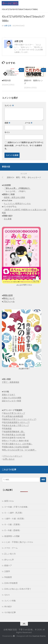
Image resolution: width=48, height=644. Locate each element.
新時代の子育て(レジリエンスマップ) (20, 419)
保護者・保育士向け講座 (14, 197)
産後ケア (8, 565)
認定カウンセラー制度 (12, 401)
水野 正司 (8, 26)
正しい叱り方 (10, 554)
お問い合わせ (9, 459)
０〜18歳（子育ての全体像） (17, 507)
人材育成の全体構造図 (13, 416)
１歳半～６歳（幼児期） (15, 519)
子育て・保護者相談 (11, 382)
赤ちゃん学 (9, 560)
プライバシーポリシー (13, 456)
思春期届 (8, 429)
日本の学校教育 (11, 583)
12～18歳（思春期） (13, 530)
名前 (7, 123)
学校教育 (8, 577)
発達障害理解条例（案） (14, 432)
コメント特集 (10, 601)
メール (29, 123)
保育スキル (9, 501)
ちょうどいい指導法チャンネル (17, 204)
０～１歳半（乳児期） (14, 513)
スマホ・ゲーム (11, 548)
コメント (9, 105)
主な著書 (8, 219)
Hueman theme (39, 636)
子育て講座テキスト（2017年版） (18, 444)
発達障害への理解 (12, 536)
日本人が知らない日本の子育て (18, 589)
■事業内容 (6, 80)
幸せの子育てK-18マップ (14, 413)
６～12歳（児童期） (13, 524)
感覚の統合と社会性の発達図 (16, 447)
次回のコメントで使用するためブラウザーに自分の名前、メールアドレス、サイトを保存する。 (24, 145)
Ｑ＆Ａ (7, 595)
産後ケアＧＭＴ (9, 395)
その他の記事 (10, 612)
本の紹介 (8, 606)
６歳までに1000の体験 (12, 398)
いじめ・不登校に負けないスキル (19, 542)
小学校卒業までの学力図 (14, 435)
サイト (7, 132)
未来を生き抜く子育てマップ (16, 425)
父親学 (7, 571)
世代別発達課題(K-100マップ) (17, 422)
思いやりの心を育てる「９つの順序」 (20, 450)
